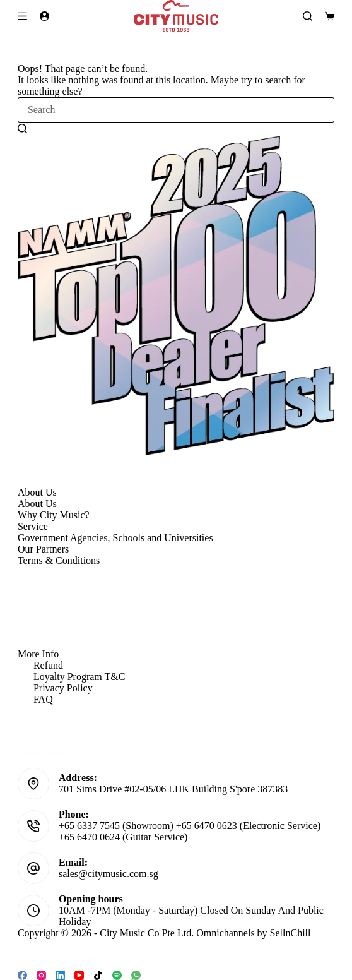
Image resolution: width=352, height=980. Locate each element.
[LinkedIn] (60, 975)
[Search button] (22, 128)
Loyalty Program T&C (79, 677)
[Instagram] (41, 975)
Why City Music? (54, 515)
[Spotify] (117, 975)
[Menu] (22, 16)
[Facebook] (22, 975)
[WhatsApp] (136, 975)
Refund (48, 665)
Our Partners (43, 549)
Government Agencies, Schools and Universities (115, 538)
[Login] (44, 16)
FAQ (43, 699)
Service (33, 526)
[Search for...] (176, 110)
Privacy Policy (63, 688)
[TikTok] (98, 975)
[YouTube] (79, 975)
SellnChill (290, 933)
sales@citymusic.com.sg (109, 874)
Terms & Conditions (59, 560)
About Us (37, 504)
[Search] (308, 16)
